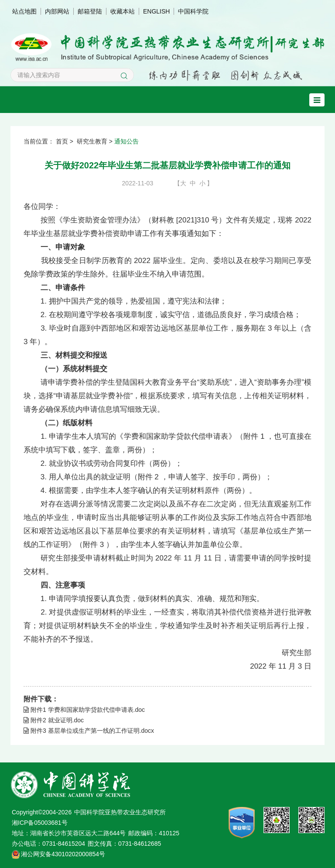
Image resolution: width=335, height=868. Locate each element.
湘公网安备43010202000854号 (63, 854)
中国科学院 (193, 11)
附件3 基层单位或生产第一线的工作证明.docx (89, 731)
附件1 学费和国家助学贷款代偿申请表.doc (84, 710)
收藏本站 (123, 11)
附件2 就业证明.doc (54, 720)
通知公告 (126, 141)
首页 (62, 141)
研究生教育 (92, 141)
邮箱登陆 (90, 11)
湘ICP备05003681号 (40, 823)
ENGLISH (156, 11)
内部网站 (57, 11)
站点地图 (24, 11)
